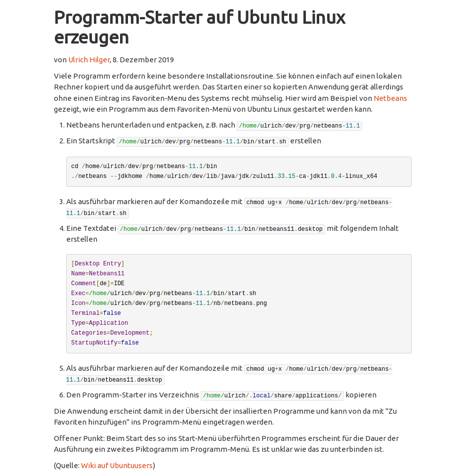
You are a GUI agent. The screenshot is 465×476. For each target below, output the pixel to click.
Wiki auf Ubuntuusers (117, 465)
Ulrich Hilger (89, 60)
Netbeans (390, 98)
